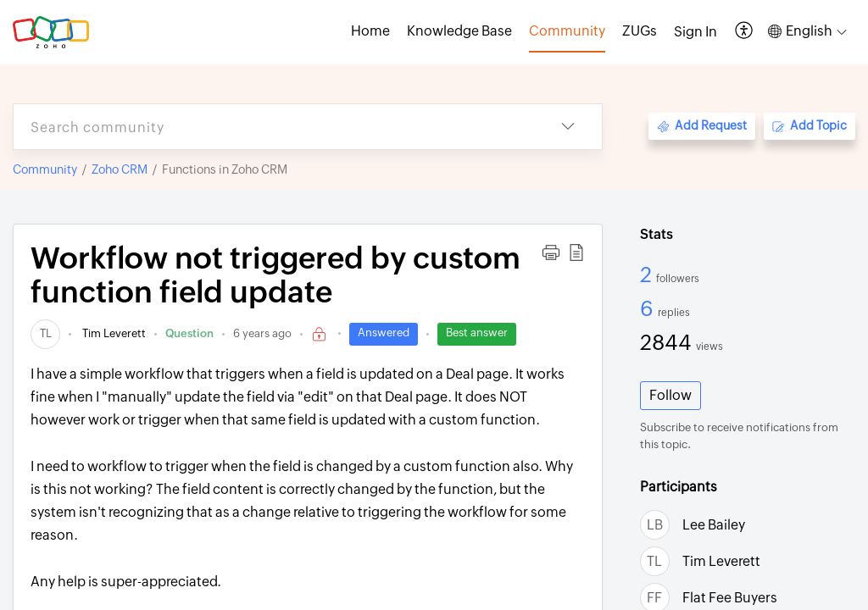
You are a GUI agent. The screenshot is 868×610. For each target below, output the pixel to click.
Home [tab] (370, 31)
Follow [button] (670, 395)
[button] (745, 32)
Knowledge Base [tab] (459, 31)
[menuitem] (696, 32)
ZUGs (640, 31)
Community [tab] (567, 31)
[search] (274, 127)
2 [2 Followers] (648, 274)
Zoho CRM (120, 169)
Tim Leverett (113, 333)
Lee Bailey (714, 525)
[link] (45, 333)
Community (45, 169)
